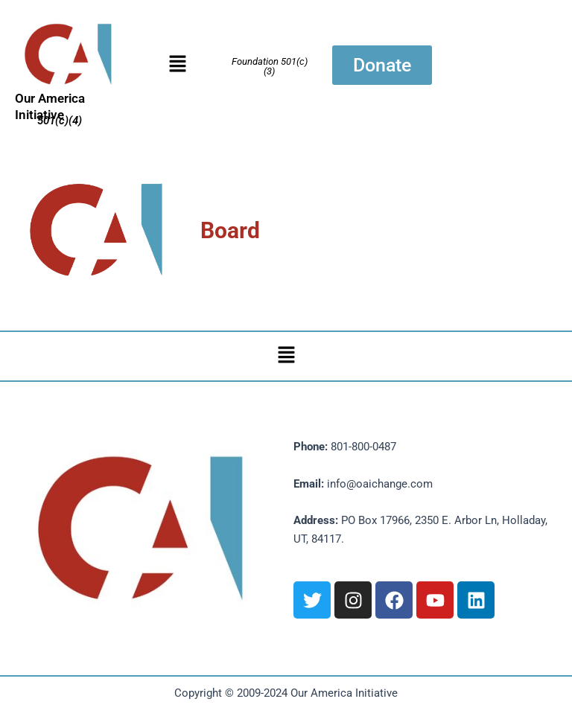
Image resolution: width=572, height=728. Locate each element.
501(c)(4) (60, 121)
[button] (177, 65)
